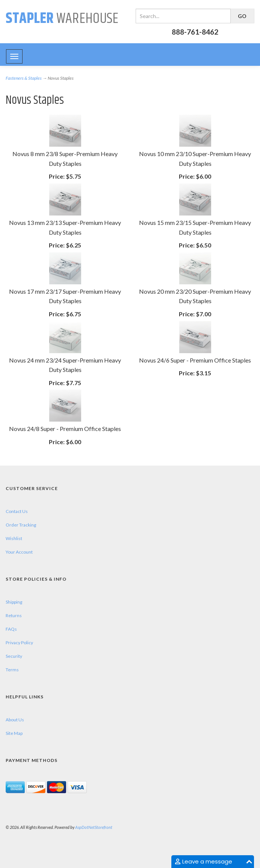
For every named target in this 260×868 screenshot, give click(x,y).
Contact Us (17, 511)
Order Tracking (21, 525)
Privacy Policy (19, 643)
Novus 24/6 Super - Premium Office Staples (195, 360)
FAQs (11, 629)
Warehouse (62, 19)
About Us (15, 720)
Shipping (14, 602)
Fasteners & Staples (24, 78)
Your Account (19, 552)
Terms (12, 670)
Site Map (14, 733)
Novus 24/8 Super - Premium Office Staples (65, 429)
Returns (14, 615)
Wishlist (14, 538)
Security (14, 656)
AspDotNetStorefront (94, 827)
